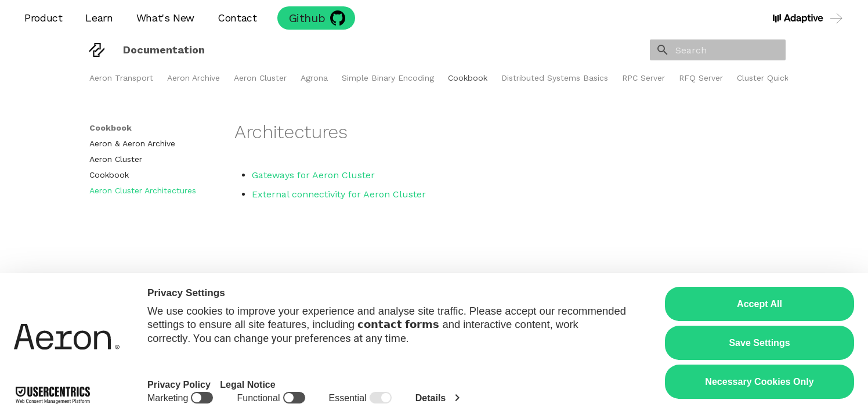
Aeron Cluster (260, 78)
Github (307, 18)
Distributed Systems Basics (555, 78)
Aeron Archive (194, 78)
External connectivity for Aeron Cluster (339, 194)
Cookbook (468, 78)
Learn (99, 18)
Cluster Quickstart (772, 78)
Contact (237, 18)
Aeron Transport (121, 78)
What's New (165, 18)
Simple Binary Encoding (388, 78)
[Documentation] (97, 50)
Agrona (314, 78)
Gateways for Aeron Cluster (313, 175)
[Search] (718, 50)
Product (43, 18)
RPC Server (643, 78)
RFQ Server (701, 78)
